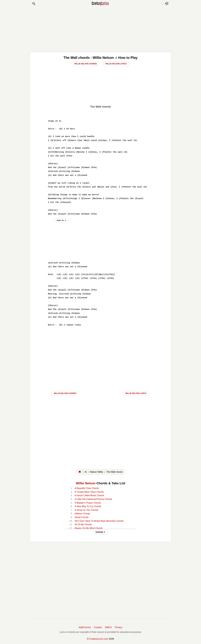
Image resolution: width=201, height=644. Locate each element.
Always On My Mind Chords (89, 528)
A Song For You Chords (86, 510)
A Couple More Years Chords (89, 492)
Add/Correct (85, 627)
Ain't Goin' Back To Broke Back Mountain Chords (99, 521)
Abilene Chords (82, 514)
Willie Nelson (86, 483)
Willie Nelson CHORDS (65, 393)
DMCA (108, 627)
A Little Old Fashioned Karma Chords (93, 499)
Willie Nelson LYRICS (136, 393)
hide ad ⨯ (61, 220)
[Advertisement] (100, 29)
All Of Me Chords (83, 524)
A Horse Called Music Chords (89, 495)
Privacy (119, 627)
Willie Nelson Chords (86, 64)
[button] (34, 4)
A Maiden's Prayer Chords (88, 503)
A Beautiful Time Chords (87, 488)
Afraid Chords (82, 517)
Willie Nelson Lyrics (116, 64)
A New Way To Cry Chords (88, 506)
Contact (98, 627)
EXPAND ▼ (101, 532)
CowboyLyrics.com (99, 639)
